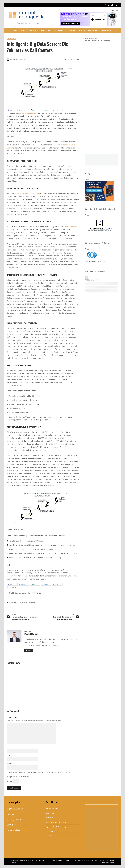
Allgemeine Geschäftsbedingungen (57, 827)
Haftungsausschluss (52, 808)
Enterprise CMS (12, 39)
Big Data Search (13, 602)
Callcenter (21, 602)
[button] (12, 110)
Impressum (49, 818)
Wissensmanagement (28, 113)
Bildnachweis (50, 831)
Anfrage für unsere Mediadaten (56, 822)
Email (9, 755)
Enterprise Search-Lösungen (27, 193)
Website (9, 764)
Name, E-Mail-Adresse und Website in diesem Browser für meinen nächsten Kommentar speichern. (40, 773)
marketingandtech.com (95, 261)
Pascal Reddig (14, 59)
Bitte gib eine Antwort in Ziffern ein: (18, 777)
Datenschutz (50, 813)
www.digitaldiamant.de (17, 830)
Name (9, 747)
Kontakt (48, 836)
